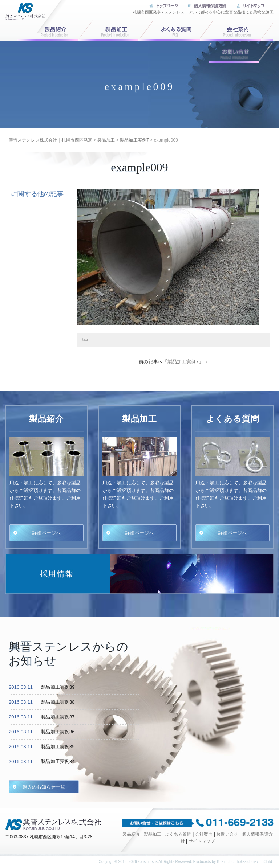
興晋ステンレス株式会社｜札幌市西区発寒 (24, 16)
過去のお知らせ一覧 (44, 787)
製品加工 (113, 30)
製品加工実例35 (58, 747)
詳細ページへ (47, 533)
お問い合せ (241, 52)
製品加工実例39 (58, 687)
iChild (267, 862)
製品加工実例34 (58, 761)
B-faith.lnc (225, 862)
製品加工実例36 (58, 732)
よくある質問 (177, 30)
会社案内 (241, 30)
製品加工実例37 (58, 717)
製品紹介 (131, 834)
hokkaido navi (248, 862)
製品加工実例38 (58, 702)
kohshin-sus (147, 862)
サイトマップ (202, 841)
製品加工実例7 (183, 362)
